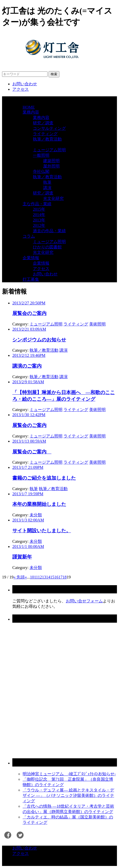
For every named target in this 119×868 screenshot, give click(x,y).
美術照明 (97, 324)
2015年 (39, 209)
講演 (47, 188)
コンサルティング (49, 128)
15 (52, 577)
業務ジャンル (35, 144)
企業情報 (31, 258)
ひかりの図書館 (47, 247)
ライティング (45, 134)
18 (65, 577)
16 (56, 577)
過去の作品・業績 (49, 231)
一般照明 (41, 155)
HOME (29, 107)
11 (36, 577)
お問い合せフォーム (84, 601)
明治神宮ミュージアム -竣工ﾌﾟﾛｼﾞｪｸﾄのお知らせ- (69, 774)
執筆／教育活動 (47, 139)
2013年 (39, 220)
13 (44, 577)
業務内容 (31, 112)
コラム (29, 236)
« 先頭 (19, 577)
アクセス (21, 89)
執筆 (47, 182)
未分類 (36, 515)
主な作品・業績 (37, 204)
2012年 (39, 225)
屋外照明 (51, 166)
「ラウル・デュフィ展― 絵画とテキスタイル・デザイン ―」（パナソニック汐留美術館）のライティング (68, 795)
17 (60, 577)
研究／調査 (43, 123)
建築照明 (51, 161)
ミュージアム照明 (49, 150)
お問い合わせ (25, 84)
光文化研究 (53, 198)
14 (48, 577)
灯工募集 (31, 279)
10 (32, 577)
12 (40, 577)
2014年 (39, 215)
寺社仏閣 (41, 171)
